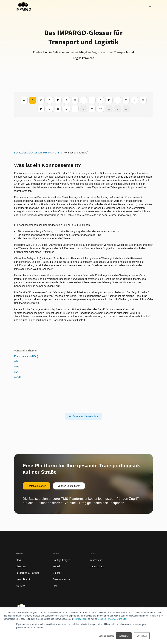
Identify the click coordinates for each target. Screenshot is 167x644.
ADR (17, 372)
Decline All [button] (142, 636)
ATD (17, 367)
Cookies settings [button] (106, 636)
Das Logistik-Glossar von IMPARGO (34, 153)
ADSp (17, 377)
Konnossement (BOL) (26, 356)
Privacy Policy (81, 619)
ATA (16, 361)
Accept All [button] (124, 636)
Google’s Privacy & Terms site (112, 619)
